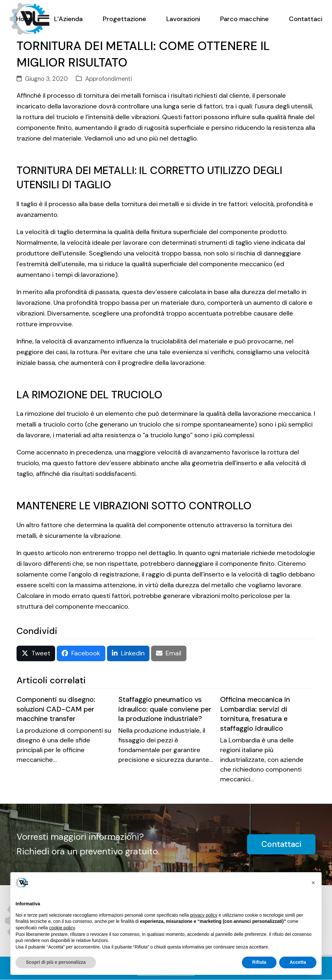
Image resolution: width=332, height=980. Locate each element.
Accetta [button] (298, 962)
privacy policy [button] (204, 915)
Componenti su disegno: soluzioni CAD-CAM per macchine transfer (56, 709)
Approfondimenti (109, 79)
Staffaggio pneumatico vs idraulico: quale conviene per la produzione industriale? (165, 709)
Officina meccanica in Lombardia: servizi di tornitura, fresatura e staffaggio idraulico (255, 714)
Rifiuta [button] (259, 962)
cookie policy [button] (62, 928)
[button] (36, 653)
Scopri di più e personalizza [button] (56, 962)
